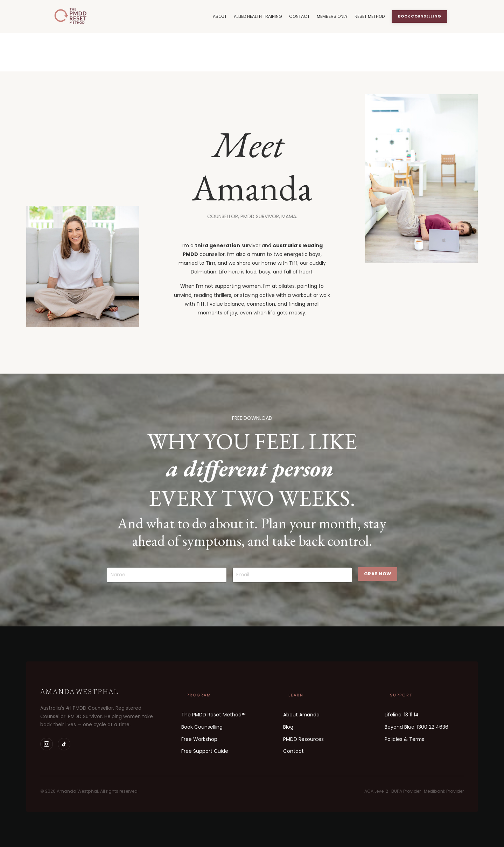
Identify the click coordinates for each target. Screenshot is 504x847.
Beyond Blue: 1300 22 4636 (416, 727)
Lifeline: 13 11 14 (402, 715)
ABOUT (220, 16)
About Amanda (301, 715)
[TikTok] (64, 744)
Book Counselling (202, 727)
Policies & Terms (404, 739)
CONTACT (299, 16)
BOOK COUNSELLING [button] (419, 16)
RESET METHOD (370, 16)
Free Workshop (199, 739)
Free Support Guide (205, 751)
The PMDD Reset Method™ (213, 715)
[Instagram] (47, 744)
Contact (293, 751)
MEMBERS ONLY (332, 16)
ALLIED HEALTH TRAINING (258, 16)
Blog (288, 727)
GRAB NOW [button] (377, 574)
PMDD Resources (303, 739)
